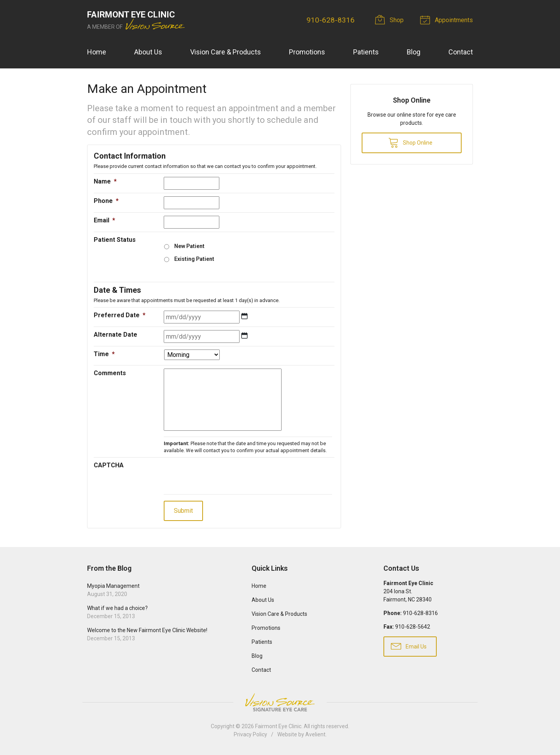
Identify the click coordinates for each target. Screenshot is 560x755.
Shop (390, 19)
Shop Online (410, 142)
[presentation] (223, 476)
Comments (110, 373)
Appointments (448, 19)
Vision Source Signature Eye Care (280, 702)
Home (97, 52)
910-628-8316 (331, 20)
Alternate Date (115, 335)
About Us (148, 52)
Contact (461, 52)
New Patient (189, 246)
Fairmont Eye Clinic (278, 726)
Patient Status (115, 240)
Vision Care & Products (226, 52)
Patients (366, 52)
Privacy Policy (250, 734)
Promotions (307, 52)
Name (105, 181)
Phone (106, 201)
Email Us (409, 646)
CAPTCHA (109, 465)
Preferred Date (120, 315)
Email (104, 220)
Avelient (315, 734)
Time (104, 354)
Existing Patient (194, 259)
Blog (414, 52)
